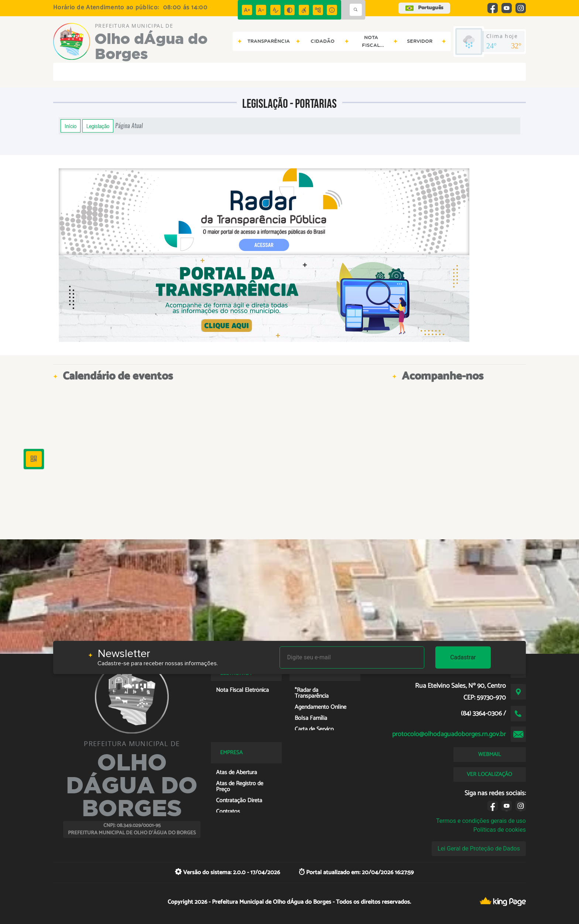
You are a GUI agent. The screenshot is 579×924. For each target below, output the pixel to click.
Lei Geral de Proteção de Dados (479, 849)
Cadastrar (463, 657)
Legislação (98, 126)
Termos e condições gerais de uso (481, 821)
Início (71, 126)
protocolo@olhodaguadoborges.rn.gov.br (449, 734)
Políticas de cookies (500, 830)
